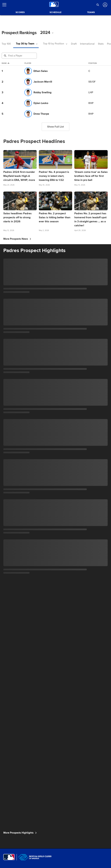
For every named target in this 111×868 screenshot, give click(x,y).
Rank (6, 63)
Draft (74, 44)
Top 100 (6, 44)
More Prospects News (17, 239)
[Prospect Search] (20, 56)
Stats (101, 44)
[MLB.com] (9, 857)
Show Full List (55, 127)
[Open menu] (6, 5)
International (87, 44)
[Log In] (105, 5)
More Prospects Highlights (20, 833)
